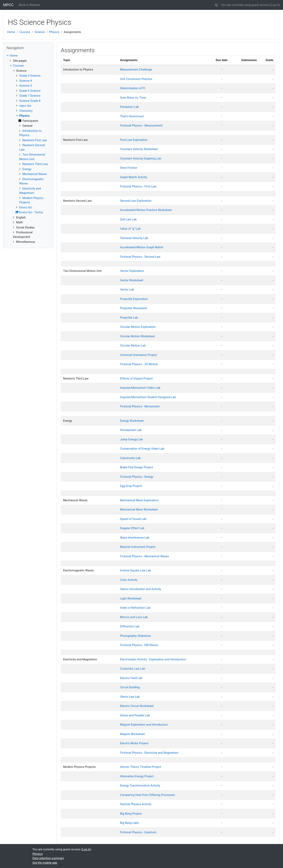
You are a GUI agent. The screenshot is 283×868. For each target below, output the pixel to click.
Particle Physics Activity (136, 804)
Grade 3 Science (30, 76)
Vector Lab (127, 290)
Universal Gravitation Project (139, 355)
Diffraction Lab (130, 626)
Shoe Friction (129, 168)
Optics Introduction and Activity (141, 589)
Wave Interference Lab (135, 538)
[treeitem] (28, 56)
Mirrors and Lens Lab (134, 617)
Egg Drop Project (131, 486)
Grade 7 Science (30, 96)
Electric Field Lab (131, 678)
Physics (54, 32)
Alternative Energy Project (137, 776)
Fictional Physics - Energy (137, 477)
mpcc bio (25, 106)
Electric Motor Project (134, 743)
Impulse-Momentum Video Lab (140, 388)
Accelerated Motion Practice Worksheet (146, 210)
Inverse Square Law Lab (136, 570)
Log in (275, 5)
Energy (27, 169)
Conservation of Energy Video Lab (142, 449)
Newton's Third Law (35, 164)
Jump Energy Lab (131, 439)
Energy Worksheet (132, 421)
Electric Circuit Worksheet (137, 706)
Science (40, 32)
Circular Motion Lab (133, 346)
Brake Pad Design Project (137, 467)
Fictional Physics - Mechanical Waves (145, 556)
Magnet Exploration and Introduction (144, 725)
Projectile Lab (129, 318)
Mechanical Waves (35, 174)
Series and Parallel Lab (135, 715)
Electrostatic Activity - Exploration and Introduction (153, 659)
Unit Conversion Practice (136, 79)
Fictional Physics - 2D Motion (139, 364)
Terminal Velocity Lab (134, 238)
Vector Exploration (132, 271)
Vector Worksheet (132, 280)
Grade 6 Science (30, 91)
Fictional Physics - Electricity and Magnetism (149, 753)
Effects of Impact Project (136, 379)
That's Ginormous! (132, 116)
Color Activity (129, 580)
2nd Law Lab (128, 219)
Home (11, 32)
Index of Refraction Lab (135, 608)
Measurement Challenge (136, 70)
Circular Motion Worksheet (137, 336)
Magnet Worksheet (132, 734)
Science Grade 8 (30, 101)
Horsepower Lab (131, 430)
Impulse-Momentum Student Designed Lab (148, 397)
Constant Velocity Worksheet (139, 149)
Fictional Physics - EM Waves (139, 645)
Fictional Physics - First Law (138, 186)
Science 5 (26, 86)
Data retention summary (48, 858)
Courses (25, 32)
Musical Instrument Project (138, 547)
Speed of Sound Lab (133, 519)
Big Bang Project (131, 814)
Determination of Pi (133, 88)
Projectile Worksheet (134, 308)
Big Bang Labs (129, 823)
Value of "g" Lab (130, 229)
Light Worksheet (131, 599)
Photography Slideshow (136, 636)
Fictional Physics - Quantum (138, 832)
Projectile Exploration (134, 299)
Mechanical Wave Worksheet (139, 510)
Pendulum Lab (130, 107)
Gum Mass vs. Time (133, 98)
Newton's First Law (35, 140)
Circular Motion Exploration (138, 327)
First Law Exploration (134, 140)
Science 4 (26, 81)
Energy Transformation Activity (140, 786)
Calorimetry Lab (130, 458)
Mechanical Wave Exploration (139, 500)
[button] (216, 4)
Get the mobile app (45, 863)
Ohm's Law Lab (130, 697)
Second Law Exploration (136, 201)
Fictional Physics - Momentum (140, 406)
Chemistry (26, 111)
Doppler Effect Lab (132, 528)
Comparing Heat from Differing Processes (147, 795)
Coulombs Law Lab (133, 669)
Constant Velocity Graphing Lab (141, 159)
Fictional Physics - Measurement (141, 126)
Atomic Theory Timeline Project (141, 767)
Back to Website (29, 5)
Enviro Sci (26, 207)
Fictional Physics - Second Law (140, 257)
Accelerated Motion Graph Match (142, 247)
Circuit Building (130, 687)
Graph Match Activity (134, 177)
